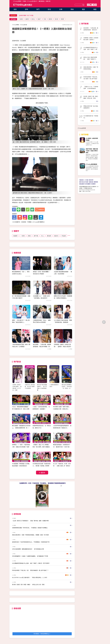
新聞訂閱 (48, 1)
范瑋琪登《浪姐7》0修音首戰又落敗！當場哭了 (91, 39)
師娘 (29, 236)
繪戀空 (27, 19)
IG (96, 5)
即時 (27, 9)
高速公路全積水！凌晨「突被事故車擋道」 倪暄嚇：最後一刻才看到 (30, 535)
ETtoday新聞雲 (17, 1)
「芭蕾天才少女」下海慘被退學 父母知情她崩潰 (91, 87)
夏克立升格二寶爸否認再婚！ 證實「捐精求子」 (90, 58)
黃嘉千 (39, 19)
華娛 (72, 9)
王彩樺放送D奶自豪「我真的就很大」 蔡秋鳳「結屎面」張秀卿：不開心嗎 (42, 466)
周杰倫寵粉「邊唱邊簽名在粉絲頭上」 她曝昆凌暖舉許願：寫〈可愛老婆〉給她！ (21, 428)
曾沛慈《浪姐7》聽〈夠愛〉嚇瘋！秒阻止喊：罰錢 (91, 97)
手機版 (24, 1)
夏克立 (33, 19)
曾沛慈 (56, 19)
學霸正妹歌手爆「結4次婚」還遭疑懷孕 (91, 107)
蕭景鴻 (50, 19)
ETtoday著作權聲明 (38, 222)
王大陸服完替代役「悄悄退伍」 (91, 117)
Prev (15, 376)
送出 (83, 5)
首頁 (15, 9)
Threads (88, 5)
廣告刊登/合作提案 (84, 182)
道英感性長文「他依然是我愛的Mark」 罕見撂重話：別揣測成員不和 (31, 542)
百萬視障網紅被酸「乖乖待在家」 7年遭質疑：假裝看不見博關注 (30, 528)
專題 (95, 9)
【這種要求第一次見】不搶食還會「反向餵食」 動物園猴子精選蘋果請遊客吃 (42, 483)
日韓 (61, 9)
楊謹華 (15, 236)
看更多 (43, 473)
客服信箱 (91, 182)
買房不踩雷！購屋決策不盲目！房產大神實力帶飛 (92, 151)
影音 (49, 9)
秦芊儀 (36, 236)
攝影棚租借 (42, 1)
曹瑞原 (49, 236)
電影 (83, 9)
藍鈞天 (56, 236)
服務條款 (96, 182)
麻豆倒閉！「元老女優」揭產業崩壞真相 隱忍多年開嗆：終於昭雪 (42, 346)
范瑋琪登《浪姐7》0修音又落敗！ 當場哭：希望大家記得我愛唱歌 (63, 346)
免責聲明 (93, 184)
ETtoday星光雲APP (32, 1)
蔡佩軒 (62, 19)
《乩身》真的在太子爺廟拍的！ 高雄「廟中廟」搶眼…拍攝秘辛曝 (30, 521)
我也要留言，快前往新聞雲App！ (42, 634)
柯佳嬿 (64, 236)
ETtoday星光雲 (23, 5)
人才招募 (86, 180)
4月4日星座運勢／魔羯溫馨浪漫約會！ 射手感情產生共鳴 (28, 549)
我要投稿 (81, 180)
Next (70, 376)
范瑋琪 (21, 19)
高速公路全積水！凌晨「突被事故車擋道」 (91, 68)
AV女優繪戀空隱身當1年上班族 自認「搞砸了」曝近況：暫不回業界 (31, 563)
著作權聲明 (88, 184)
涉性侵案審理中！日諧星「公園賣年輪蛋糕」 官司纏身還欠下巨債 (30, 556)
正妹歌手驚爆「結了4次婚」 (27, 15)
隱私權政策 (82, 184)
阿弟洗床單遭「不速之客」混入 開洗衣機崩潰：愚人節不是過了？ (30, 570)
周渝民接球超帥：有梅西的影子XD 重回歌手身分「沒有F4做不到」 (62, 447)
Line (91, 5)
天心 (42, 236)
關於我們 (91, 180)
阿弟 (45, 19)
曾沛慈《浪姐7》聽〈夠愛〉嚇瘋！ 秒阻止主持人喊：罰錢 (28, 584)
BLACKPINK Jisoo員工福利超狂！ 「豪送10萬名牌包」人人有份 (30, 577)
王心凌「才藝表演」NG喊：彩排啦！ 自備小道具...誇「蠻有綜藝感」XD (62, 466)
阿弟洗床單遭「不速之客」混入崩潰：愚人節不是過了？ (91, 78)
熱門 (38, 9)
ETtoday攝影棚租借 (91, 164)
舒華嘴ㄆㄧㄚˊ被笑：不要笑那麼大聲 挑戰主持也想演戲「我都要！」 (21, 447)
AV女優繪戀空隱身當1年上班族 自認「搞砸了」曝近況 (91, 48)
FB (93, 5)
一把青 (23, 236)
